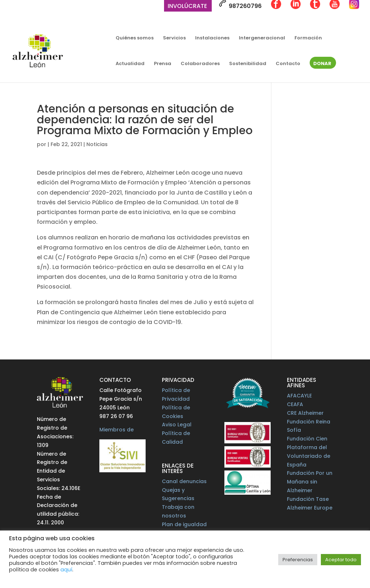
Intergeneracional (262, 38)
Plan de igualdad (184, 524)
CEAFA (295, 404)
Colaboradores (200, 64)
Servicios (174, 38)
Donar (322, 64)
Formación (308, 38)
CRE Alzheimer (305, 413)
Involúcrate (187, 7)
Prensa (163, 64)
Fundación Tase (308, 499)
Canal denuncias (184, 481)
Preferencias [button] (298, 560)
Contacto (288, 64)
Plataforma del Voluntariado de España (309, 456)
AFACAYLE (299, 396)
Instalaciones (212, 38)
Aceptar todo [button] (341, 560)
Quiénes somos (135, 38)
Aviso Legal (177, 425)
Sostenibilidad (248, 64)
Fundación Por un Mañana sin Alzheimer (310, 482)
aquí (66, 570)
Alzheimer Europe (310, 508)
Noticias (97, 144)
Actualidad (130, 64)
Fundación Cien (307, 439)
